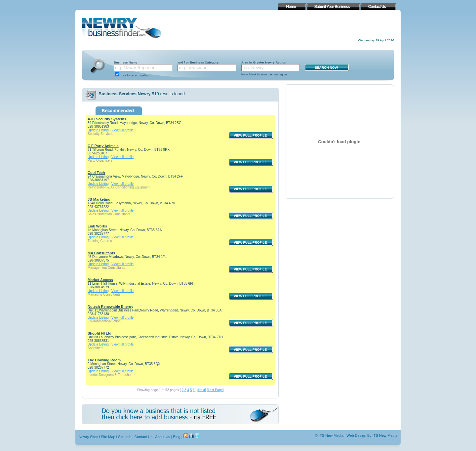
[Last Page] (215, 390)
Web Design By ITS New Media (372, 435)
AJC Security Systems (107, 119)
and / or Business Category (198, 62)
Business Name (125, 62)
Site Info (125, 437)
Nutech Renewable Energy (110, 307)
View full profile (122, 130)
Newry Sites (88, 437)
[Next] (202, 390)
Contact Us (143, 437)
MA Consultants (101, 253)
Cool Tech (96, 173)
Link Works (97, 226)
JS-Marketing (99, 199)
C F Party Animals (103, 146)
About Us (162, 437)
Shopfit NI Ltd (99, 333)
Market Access (100, 280)
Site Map (108, 437)
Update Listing (98, 130)
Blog (177, 437)
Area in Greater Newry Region (264, 62)
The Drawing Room (104, 360)
